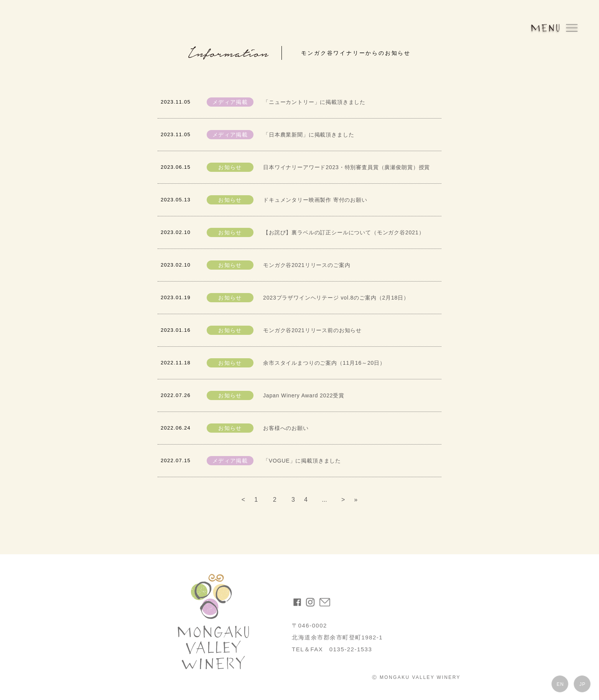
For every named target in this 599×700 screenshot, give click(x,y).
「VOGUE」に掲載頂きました (302, 461)
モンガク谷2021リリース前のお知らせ (312, 330)
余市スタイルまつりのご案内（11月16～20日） (324, 363)
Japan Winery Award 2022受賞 (304, 395)
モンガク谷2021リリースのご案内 (307, 265)
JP (583, 684)
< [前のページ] (243, 500)
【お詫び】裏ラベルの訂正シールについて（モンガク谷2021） (344, 232)
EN (560, 684)
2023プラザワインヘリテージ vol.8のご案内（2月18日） (336, 298)
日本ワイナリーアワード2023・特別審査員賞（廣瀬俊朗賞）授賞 (346, 167)
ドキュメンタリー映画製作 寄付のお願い (315, 200)
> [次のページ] (343, 500)
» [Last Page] (356, 500)
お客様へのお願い (286, 428)
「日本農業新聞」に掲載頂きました (309, 135)
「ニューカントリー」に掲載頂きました (314, 102)
